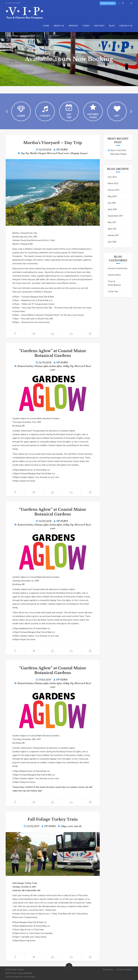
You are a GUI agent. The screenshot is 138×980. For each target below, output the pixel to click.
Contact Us (126, 26)
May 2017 (112, 222)
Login (119, 3)
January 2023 (114, 190)
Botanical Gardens (25, 366)
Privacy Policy (108, 969)
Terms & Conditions (124, 969)
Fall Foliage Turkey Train (53, 819)
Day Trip (25, 153)
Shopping (74, 153)
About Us (59, 26)
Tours (86, 26)
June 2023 (112, 177)
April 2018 (112, 209)
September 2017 (115, 216)
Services (73, 26)
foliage (64, 826)
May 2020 (112, 196)
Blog (112, 26)
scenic (66, 153)
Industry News (114, 275)
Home (46, 26)
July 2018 (112, 203)
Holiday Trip (68, 366)
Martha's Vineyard (38, 153)
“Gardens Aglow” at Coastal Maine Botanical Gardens (53, 353)
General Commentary (118, 268)
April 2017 (112, 229)
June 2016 (112, 242)
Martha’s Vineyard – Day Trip (53, 143)
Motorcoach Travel (55, 153)
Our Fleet (99, 26)
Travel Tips (113, 291)
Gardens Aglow (56, 366)
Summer (84, 153)
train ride (78, 826)
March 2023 (113, 183)
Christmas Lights (41, 366)
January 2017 (113, 235)
